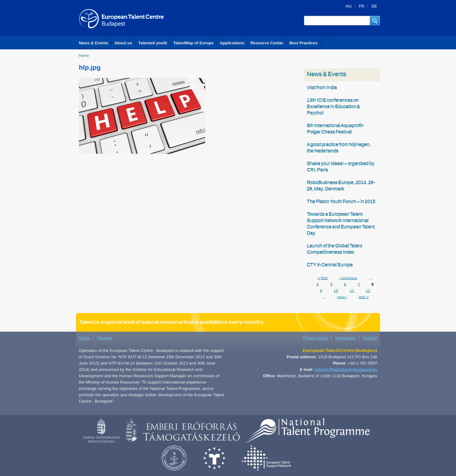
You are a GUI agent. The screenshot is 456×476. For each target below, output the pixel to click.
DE (374, 6)
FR (361, 6)
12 (368, 290)
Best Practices (304, 43)
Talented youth (153, 43)
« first (323, 278)
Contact (370, 338)
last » (364, 297)
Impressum (345, 338)
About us (123, 43)
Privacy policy (316, 338)
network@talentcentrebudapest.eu (346, 370)
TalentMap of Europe (193, 43)
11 (352, 290)
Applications (232, 43)
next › (342, 297)
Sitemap (104, 338)
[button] (375, 21)
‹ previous (348, 278)
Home (84, 56)
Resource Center (267, 43)
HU (349, 6)
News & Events (94, 43)
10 (336, 290)
